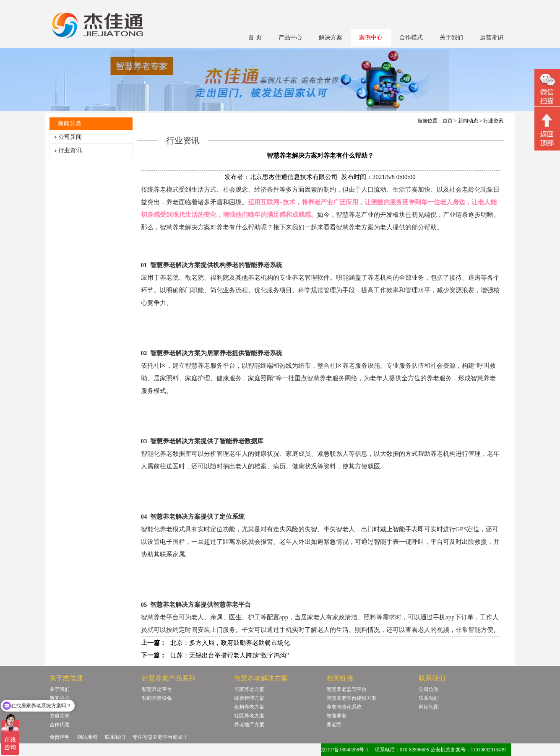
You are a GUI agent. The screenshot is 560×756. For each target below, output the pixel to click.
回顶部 (547, 130)
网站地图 (429, 707)
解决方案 (331, 38)
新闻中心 (60, 698)
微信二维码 (547, 89)
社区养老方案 (249, 716)
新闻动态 (468, 121)
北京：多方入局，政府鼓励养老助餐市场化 (230, 643)
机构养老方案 (249, 707)
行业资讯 (70, 150)
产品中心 (290, 38)
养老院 (334, 725)
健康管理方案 (249, 698)
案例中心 (371, 38)
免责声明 (60, 737)
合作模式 (411, 38)
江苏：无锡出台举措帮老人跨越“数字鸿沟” (230, 655)
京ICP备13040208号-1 (345, 750)
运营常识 (492, 38)
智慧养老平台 (157, 689)
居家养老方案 (249, 689)
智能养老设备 (157, 698)
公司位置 (429, 689)
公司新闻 (70, 137)
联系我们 (429, 698)
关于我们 (451, 38)
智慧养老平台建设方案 (352, 698)
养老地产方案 (249, 725)
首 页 (255, 38)
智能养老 (336, 716)
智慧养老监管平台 (346, 689)
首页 (448, 121)
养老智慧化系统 (344, 707)
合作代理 (60, 725)
